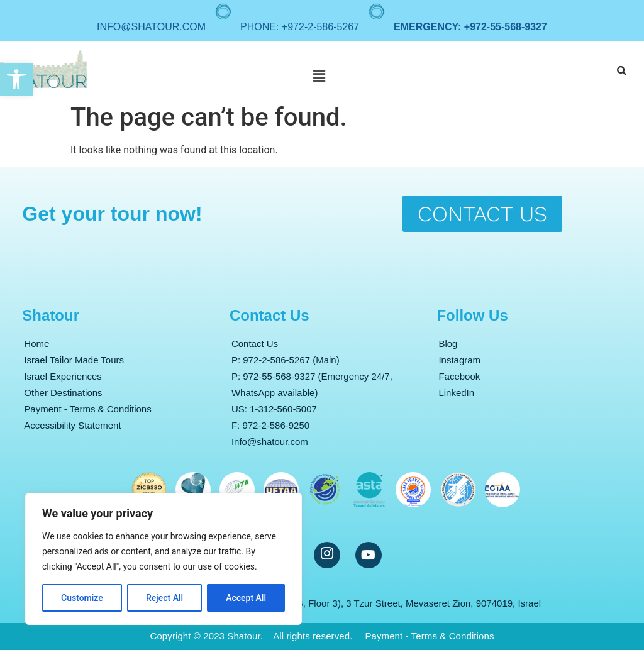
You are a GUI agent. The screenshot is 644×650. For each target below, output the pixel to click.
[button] (16, 79)
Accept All (246, 598)
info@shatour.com (151, 27)
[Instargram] (327, 555)
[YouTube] (369, 555)
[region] (164, 559)
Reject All (164, 598)
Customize (82, 598)
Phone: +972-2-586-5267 (300, 27)
